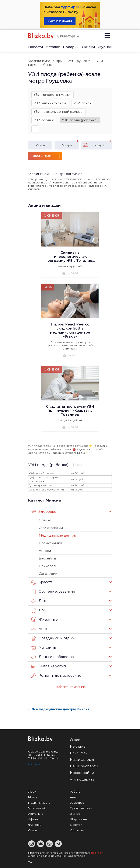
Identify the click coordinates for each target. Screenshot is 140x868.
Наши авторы (82, 760)
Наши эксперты (84, 766)
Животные (45, 620)
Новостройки (82, 773)
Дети (40, 601)
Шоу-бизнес (79, 819)
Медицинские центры (45, 61)
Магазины (44, 648)
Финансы (35, 825)
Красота (42, 582)
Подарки (71, 47)
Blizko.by (97, 853)
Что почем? (37, 808)
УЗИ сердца (44, 120)
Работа (75, 792)
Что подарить (82, 779)
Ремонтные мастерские (56, 676)
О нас (75, 740)
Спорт (33, 830)
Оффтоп (76, 825)
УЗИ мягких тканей (50, 103)
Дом (39, 610)
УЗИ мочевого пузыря (52, 95)
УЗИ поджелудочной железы (58, 112)
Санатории (48, 574)
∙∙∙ (35, 129)
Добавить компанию (70, 687)
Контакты (34, 764)
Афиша (33, 819)
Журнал (105, 47)
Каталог (53, 47)
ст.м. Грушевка (79, 61)
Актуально (36, 814)
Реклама (78, 746)
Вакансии (79, 753)
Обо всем (77, 830)
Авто (39, 629)
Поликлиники (50, 543)
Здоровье (44, 512)
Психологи (48, 566)
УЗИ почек (83, 103)
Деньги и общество (53, 657)
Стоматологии (51, 528)
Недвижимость (39, 803)
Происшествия (81, 808)
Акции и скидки (44, 206)
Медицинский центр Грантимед (55, 174)
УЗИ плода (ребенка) (80, 120)
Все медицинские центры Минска (59, 709)
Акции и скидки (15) (45, 156)
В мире (75, 814)
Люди (32, 792)
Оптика (45, 520)
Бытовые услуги (49, 666)
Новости (36, 47)
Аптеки (45, 551)
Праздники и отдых (53, 638)
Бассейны (47, 558)
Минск (33, 797)
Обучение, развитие (53, 592)
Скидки (88, 47)
